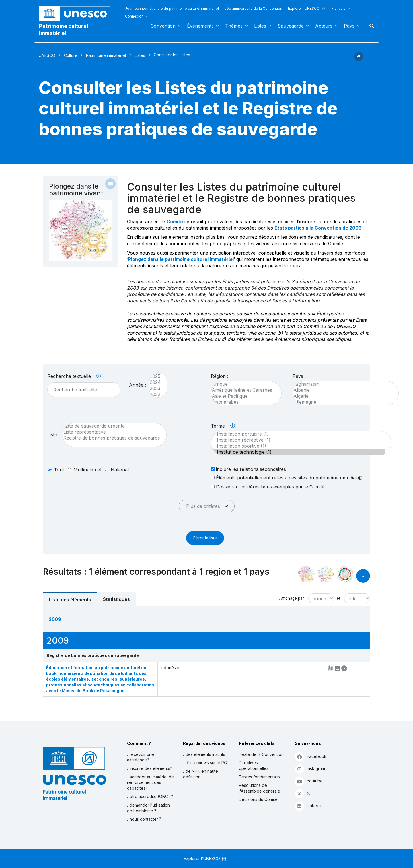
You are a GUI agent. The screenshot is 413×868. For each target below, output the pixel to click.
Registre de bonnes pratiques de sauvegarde (112, 438)
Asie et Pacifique (243, 396)
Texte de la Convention (261, 754)
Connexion (134, 16)
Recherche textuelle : (74, 376)
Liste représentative (112, 432)
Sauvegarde (291, 26)
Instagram (310, 769)
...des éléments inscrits (204, 754)
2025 (155, 376)
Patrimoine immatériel (106, 55)
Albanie (343, 390)
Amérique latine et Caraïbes (243, 390)
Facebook (311, 757)
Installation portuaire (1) (298, 434)
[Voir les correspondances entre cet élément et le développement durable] (345, 574)
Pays (349, 26)
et (338, 598)
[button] (359, 59)
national (120, 470)
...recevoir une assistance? (141, 757)
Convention (163, 26)
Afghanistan (343, 384)
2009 (55, 619)
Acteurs (324, 26)
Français (339, 8)
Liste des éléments (70, 600)
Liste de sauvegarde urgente (112, 426)
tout (59, 470)
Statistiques (116, 599)
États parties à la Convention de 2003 (318, 228)
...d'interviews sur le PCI (205, 763)
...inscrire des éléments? (150, 768)
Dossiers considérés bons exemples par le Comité (268, 487)
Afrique (243, 384)
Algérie (343, 396)
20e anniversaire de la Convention (253, 8)
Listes (260, 26)
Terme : (223, 426)
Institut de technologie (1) (298, 452)
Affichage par (292, 598)
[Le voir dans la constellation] (306, 574)
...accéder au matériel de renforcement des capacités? (150, 782)
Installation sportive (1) (298, 446)
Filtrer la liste (205, 538)
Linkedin (309, 806)
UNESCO (47, 55)
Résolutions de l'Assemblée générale (260, 788)
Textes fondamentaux (260, 777)
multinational (87, 470)
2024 (155, 382)
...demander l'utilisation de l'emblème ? (148, 808)
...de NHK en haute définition (200, 774)
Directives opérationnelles (254, 765)
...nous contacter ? (144, 819)
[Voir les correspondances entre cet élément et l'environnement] (326, 574)
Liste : (53, 434)
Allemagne (343, 402)
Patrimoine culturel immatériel (64, 30)
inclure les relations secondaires (248, 469)
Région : (220, 376)
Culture (71, 55)
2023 (155, 388)
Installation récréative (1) (298, 440)
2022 (155, 394)
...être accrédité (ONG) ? (150, 796)
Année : (138, 385)
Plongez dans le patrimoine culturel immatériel (181, 259)
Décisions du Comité (258, 799)
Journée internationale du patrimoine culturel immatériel (172, 8)
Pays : (299, 376)
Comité (175, 222)
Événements (200, 26)
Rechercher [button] (370, 26)
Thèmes (234, 26)
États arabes (243, 402)
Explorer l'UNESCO (307, 8)
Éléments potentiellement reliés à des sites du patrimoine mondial (287, 478)
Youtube (309, 781)
